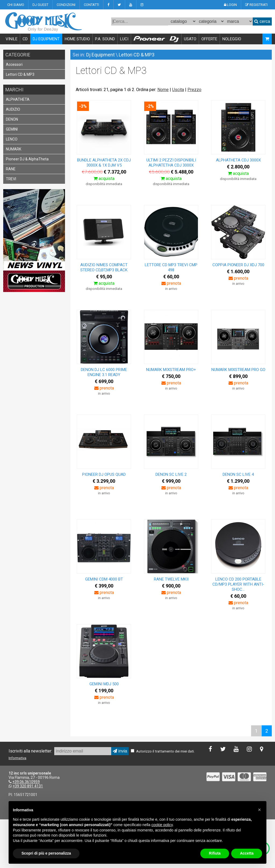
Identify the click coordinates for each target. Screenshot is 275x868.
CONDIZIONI (66, 5)
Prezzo (194, 90)
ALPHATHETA (18, 99)
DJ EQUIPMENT (46, 39)
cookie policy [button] (162, 825)
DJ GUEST (40, 5)
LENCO (12, 139)
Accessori (14, 64)
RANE (11, 169)
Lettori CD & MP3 (20, 74)
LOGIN (230, 5)
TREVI (11, 179)
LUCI (124, 39)
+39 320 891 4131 (28, 786)
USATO (190, 39)
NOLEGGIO (232, 39)
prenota (171, 283)
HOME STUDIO (77, 39)
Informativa (17, 758)
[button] (259, 810)
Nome (163, 90)
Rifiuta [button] (215, 853)
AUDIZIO (13, 109)
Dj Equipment (100, 55)
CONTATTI (91, 5)
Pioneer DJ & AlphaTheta (27, 159)
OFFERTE (209, 39)
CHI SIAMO (16, 5)
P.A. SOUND (105, 39)
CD (25, 39)
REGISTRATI (256, 5)
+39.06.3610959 (26, 782)
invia (120, 751)
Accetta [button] (247, 853)
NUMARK (14, 149)
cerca (262, 21)
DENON (12, 119)
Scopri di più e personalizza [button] (46, 853)
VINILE (12, 39)
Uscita (178, 90)
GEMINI (12, 129)
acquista (104, 179)
